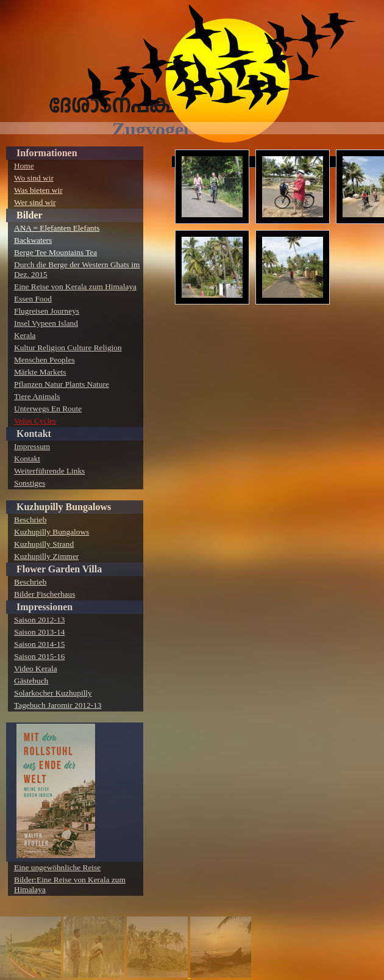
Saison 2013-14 (39, 632)
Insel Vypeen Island (46, 323)
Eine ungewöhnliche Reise (57, 867)
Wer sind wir (35, 202)
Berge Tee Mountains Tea (55, 252)
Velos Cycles (35, 421)
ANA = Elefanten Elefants (57, 228)
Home (24, 166)
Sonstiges (30, 483)
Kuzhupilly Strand (44, 544)
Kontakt (34, 434)
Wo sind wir (34, 178)
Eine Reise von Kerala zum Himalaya (75, 286)
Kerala (25, 335)
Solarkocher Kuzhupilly (53, 693)
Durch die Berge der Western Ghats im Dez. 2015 (77, 269)
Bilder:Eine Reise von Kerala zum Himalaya (70, 885)
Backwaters (33, 240)
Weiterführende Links (49, 471)
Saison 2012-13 (39, 620)
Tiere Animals (37, 396)
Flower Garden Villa (59, 569)
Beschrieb (30, 520)
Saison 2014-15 (39, 644)
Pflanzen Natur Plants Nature (62, 384)
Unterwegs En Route (48, 409)
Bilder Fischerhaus (44, 594)
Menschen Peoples (44, 360)
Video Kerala (36, 668)
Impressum (32, 446)
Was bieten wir (38, 190)
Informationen (47, 153)
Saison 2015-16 (39, 656)
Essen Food (33, 299)
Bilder (30, 215)
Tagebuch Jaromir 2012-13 (58, 705)
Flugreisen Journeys (47, 311)
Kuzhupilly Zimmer (46, 556)
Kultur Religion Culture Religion (68, 348)
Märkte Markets (40, 372)
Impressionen (44, 607)
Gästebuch (31, 681)
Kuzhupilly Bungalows (64, 507)
